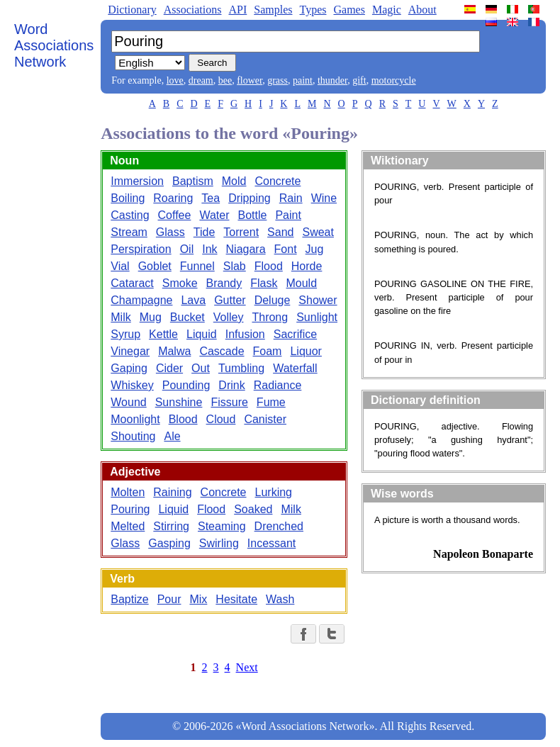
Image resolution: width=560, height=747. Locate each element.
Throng (270, 317)
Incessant (271, 543)
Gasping (169, 543)
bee (225, 80)
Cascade (222, 351)
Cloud (221, 419)
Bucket (187, 317)
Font (286, 249)
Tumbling (241, 368)
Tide (205, 232)
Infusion (245, 334)
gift (359, 80)
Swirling (219, 543)
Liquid (202, 334)
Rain (291, 198)
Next (247, 667)
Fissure (229, 402)
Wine (324, 198)
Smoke (180, 283)
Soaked (253, 509)
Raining (172, 492)
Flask (264, 283)
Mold (234, 181)
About (422, 10)
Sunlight (317, 317)
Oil (187, 249)
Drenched (279, 526)
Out (201, 368)
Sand (280, 232)
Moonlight (135, 419)
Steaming (222, 526)
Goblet (155, 266)
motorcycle (394, 80)
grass (278, 80)
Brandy (224, 283)
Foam (268, 351)
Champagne (141, 300)
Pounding (186, 385)
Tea (211, 198)
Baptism (193, 181)
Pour (169, 599)
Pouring (130, 509)
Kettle (163, 334)
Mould (301, 283)
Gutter (230, 300)
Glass (170, 232)
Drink (231, 385)
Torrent (241, 232)
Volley (229, 317)
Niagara (246, 249)
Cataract (132, 283)
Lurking (274, 492)
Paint (288, 215)
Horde (307, 266)
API (237, 10)
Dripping (250, 198)
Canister (265, 419)
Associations (193, 10)
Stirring (171, 526)
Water (214, 215)
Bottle (252, 215)
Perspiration (141, 249)
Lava (193, 300)
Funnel (197, 266)
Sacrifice (295, 334)
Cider (169, 368)
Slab (235, 266)
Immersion (137, 181)
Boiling (128, 198)
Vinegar (130, 351)
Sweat (318, 232)
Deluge (273, 300)
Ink (209, 249)
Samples (273, 10)
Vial (120, 266)
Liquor (306, 351)
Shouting (133, 436)
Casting (130, 215)
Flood (269, 266)
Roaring (173, 198)
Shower (318, 300)
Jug (315, 249)
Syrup (125, 334)
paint (303, 80)
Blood (183, 419)
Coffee (175, 215)
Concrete (278, 181)
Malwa (174, 351)
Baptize (129, 599)
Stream (129, 232)
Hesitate (236, 599)
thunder (332, 80)
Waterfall (295, 368)
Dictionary (132, 10)
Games (349, 10)
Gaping (129, 368)
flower (250, 80)
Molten (128, 492)
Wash (280, 599)
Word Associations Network (54, 45)
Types (313, 10)
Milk (121, 317)
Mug (151, 317)
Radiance (278, 385)
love (175, 80)
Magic (387, 10)
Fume (271, 402)
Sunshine (179, 402)
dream (201, 80)
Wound (128, 402)
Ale (172, 436)
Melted (128, 526)
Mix (198, 599)
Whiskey (132, 385)
